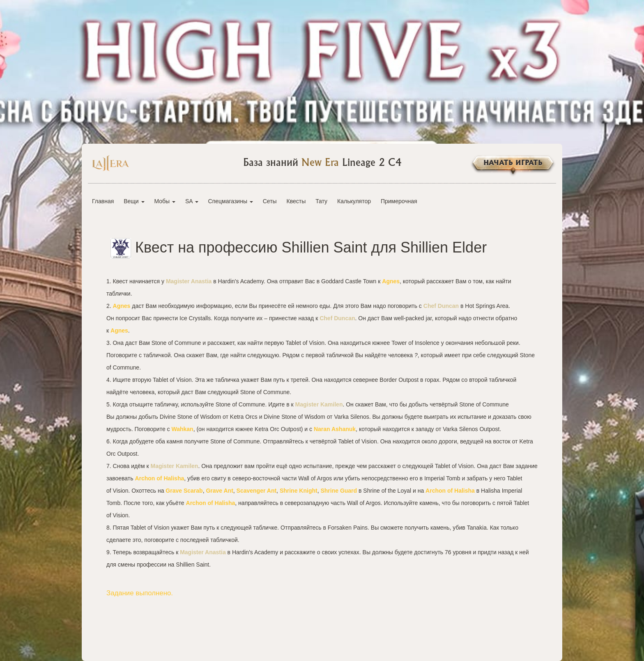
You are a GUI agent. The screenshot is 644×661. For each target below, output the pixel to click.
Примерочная (399, 201)
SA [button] (192, 201)
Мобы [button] (165, 201)
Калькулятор (354, 201)
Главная (103, 201)
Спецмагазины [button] (231, 201)
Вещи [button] (134, 201)
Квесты (296, 201)
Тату (321, 201)
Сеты (270, 201)
